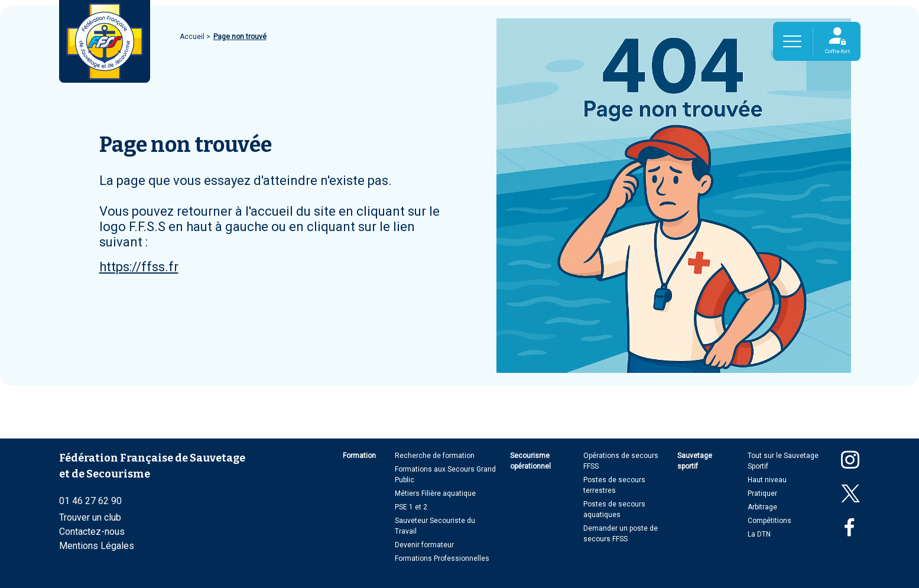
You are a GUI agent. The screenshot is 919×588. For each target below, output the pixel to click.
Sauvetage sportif (695, 461)
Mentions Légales (97, 546)
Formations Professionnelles (442, 558)
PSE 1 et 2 (411, 507)
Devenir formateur (424, 545)
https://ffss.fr (139, 267)
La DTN (759, 534)
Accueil (193, 37)
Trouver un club (90, 517)
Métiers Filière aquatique (435, 493)
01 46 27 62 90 (90, 501)
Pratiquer (762, 493)
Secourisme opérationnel (530, 461)
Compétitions (769, 521)
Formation (359, 456)
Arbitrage (762, 507)
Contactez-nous (92, 532)
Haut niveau (767, 480)
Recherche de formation (435, 456)
